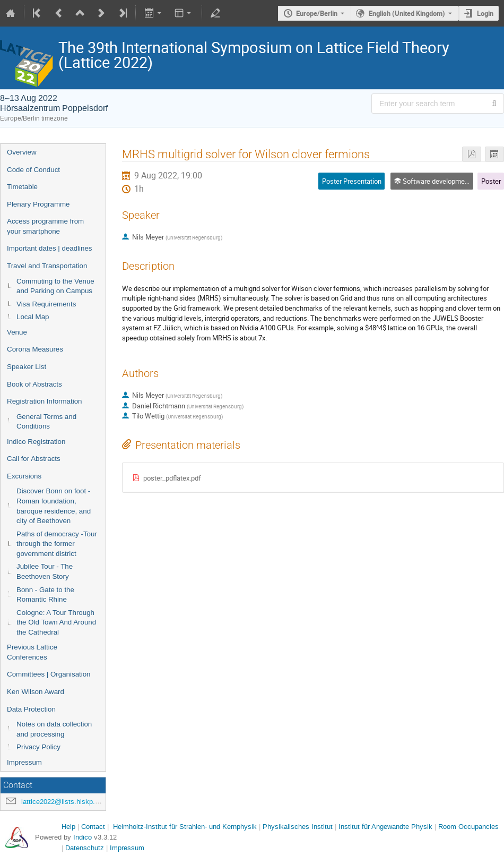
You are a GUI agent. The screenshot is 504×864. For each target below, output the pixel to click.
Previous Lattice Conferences (32, 652)
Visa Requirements (46, 304)
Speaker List (27, 367)
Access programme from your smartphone (45, 226)
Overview (22, 152)
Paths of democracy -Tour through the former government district (57, 544)
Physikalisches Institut (298, 827)
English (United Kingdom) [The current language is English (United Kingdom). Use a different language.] (407, 13)
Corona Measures (35, 349)
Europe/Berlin (317, 13)
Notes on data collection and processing (54, 729)
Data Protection (31, 709)
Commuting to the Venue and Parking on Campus (55, 286)
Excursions (24, 476)
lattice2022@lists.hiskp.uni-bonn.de (76, 802)
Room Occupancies (468, 827)
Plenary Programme (38, 204)
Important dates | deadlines (50, 248)
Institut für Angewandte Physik (385, 827)
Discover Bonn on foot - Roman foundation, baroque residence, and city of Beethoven (54, 506)
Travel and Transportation (47, 266)
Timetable (22, 187)
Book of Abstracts (34, 384)
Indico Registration (36, 442)
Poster (491, 181)
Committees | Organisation (49, 674)
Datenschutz (85, 848)
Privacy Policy (38, 747)
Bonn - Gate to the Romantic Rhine (45, 595)
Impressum (24, 762)
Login (485, 13)
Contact (93, 827)
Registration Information (45, 401)
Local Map (33, 317)
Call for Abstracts (34, 459)
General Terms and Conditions (46, 422)
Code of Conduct (33, 170)
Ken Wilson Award (36, 692)
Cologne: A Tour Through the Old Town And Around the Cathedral (56, 622)
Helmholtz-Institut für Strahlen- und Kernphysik (185, 827)
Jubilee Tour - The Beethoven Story (45, 571)
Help (68, 827)
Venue (17, 332)
